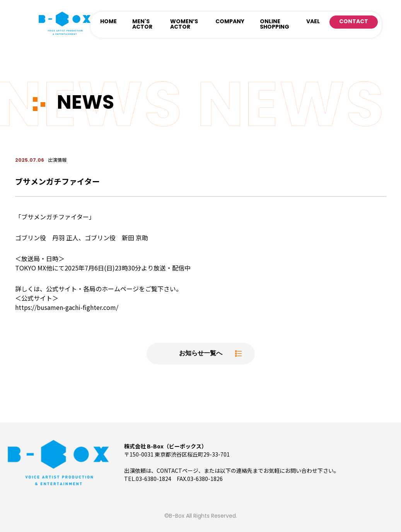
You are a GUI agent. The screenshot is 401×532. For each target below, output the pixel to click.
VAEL (313, 22)
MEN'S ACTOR (142, 25)
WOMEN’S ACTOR (184, 25)
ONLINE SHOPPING (275, 25)
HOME (108, 22)
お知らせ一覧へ (201, 354)
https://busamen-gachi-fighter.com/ (67, 307)
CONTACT (354, 22)
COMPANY (230, 22)
